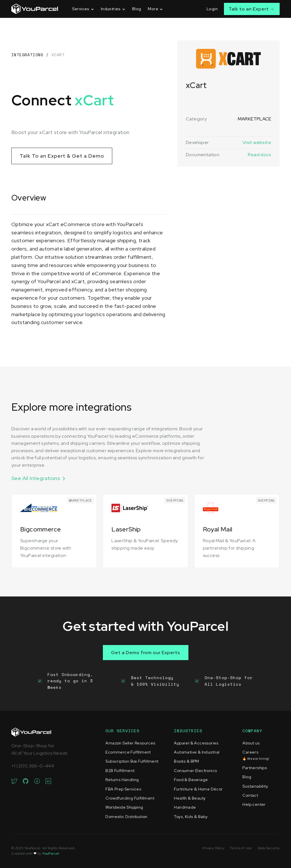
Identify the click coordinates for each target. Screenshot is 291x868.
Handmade (185, 807)
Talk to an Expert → (252, 9)
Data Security (269, 848)
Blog (137, 9)
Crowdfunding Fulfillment (130, 798)
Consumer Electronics (195, 771)
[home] (35, 9)
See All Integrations (36, 478)
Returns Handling (122, 780)
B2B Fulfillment (120, 771)
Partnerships (255, 768)
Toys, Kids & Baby (191, 817)
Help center (254, 804)
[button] (83, 9)
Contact (250, 795)
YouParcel (51, 854)
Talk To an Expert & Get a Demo (62, 156)
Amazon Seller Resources (130, 743)
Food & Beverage (191, 780)
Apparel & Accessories (196, 743)
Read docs (259, 155)
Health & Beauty (190, 798)
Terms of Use (241, 848)
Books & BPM (186, 761)
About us (251, 743)
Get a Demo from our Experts (146, 653)
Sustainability (255, 786)
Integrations (27, 55)
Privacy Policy (213, 848)
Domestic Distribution (126, 817)
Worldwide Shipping (124, 807)
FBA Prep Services (123, 789)
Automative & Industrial (197, 752)
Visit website (257, 142)
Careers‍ (256, 755)
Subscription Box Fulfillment (132, 761)
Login (212, 9)
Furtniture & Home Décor (198, 789)
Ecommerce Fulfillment (128, 752)
